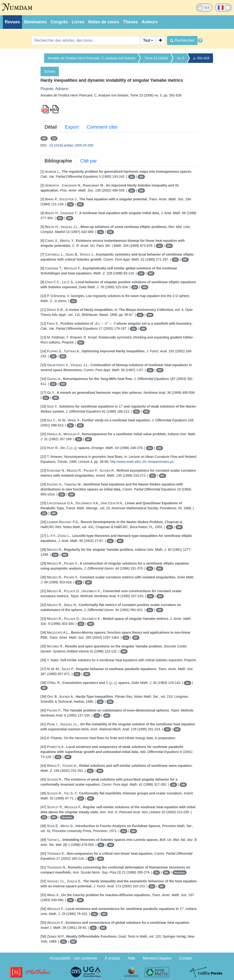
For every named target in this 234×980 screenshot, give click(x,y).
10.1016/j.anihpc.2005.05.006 (71, 145)
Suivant (50, 71)
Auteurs (150, 22)
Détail (51, 127)
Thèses (130, 22)
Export (72, 127)
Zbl (54, 138)
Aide (131, 958)
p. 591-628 (201, 58)
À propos (112, 958)
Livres (78, 22)
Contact (186, 958)
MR (44, 138)
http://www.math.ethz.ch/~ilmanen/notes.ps (142, 462)
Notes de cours (104, 22)
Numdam (67, 817)
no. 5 (181, 58)
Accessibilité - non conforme (73, 958)
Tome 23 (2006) (156, 58)
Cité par (89, 161)
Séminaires (35, 22)
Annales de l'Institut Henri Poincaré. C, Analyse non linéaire (92, 58)
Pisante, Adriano (54, 89)
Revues (12, 22)
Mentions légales (157, 958)
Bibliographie (58, 161)
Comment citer (102, 127)
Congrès (59, 22)
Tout (147, 40)
